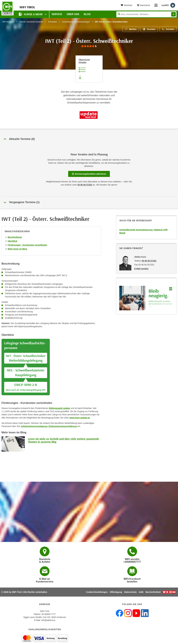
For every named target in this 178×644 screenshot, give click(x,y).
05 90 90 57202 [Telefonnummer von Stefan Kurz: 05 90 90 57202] (149, 261)
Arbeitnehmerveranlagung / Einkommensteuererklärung (49, 426)
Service (57, 14)
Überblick (12, 241)
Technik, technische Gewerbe (31, 22)
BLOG (87, 14)
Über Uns (73, 14)
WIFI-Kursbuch (8, 22)
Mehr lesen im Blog (17, 249)
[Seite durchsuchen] (146, 14)
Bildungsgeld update (60, 408)
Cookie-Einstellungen (97, 592)
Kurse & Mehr (31, 14)
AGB (141, 592)
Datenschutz (130, 592)
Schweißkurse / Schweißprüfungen (76, 22)
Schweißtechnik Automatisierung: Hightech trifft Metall (143, 231)
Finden (173, 14)
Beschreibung (15, 237)
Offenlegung (116, 592)
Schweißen (52, 22)
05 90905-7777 (49, 614)
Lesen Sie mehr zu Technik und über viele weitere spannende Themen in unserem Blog (63, 440)
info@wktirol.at (48, 620)
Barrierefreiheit (153, 592)
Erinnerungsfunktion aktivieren (89, 174)
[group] (89, 46)
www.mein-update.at (80, 418)
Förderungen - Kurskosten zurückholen (27, 245)
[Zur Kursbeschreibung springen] (89, 69)
